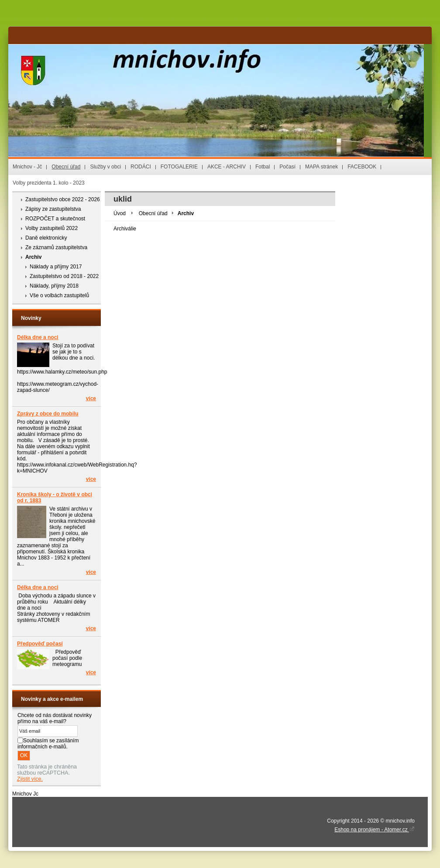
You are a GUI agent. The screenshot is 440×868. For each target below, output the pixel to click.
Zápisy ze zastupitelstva (53, 209)
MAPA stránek (321, 167)
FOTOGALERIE (179, 167)
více (91, 398)
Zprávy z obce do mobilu (48, 414)
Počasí (287, 167)
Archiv (33, 257)
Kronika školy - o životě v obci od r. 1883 (55, 497)
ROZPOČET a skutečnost (55, 219)
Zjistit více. (30, 779)
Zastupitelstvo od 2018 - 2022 (64, 276)
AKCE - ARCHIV (227, 167)
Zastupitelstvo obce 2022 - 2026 (63, 199)
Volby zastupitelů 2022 (52, 228)
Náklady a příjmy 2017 (56, 267)
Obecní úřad (66, 167)
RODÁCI (141, 167)
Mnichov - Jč (27, 167)
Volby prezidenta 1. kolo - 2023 (49, 183)
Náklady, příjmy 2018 (54, 286)
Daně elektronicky (46, 238)
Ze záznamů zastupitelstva (56, 247)
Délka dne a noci (38, 337)
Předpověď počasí (40, 644)
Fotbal (263, 167)
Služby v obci (105, 167)
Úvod (120, 213)
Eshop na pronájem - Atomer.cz (375, 830)
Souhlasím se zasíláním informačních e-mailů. (48, 744)
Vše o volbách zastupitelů (59, 295)
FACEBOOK (362, 167)
